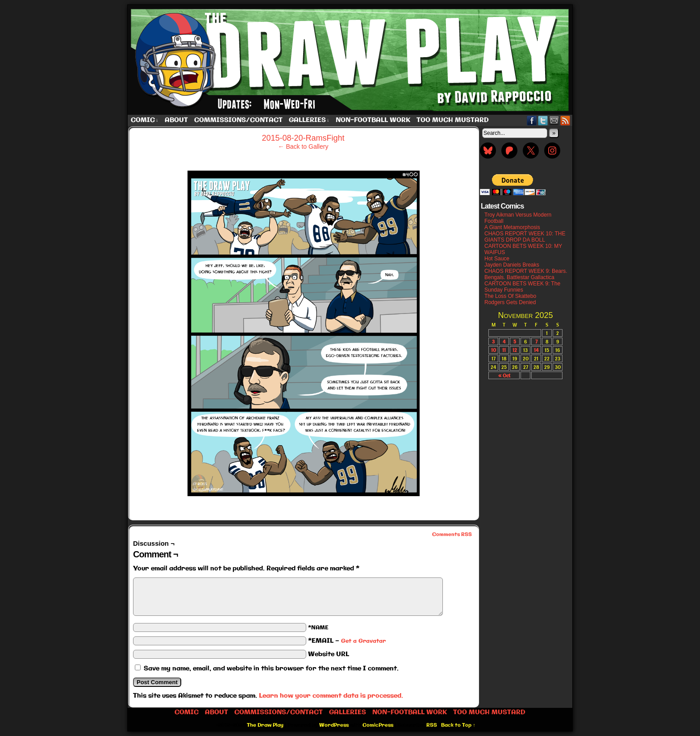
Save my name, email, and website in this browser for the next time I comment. (271, 669)
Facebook (532, 120)
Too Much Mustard (453, 120)
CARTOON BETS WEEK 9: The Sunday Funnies (522, 287)
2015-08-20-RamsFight (303, 138)
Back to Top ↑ (458, 725)
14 (536, 350)
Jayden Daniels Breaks (512, 265)
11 (504, 350)
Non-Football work (373, 120)
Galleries (309, 120)
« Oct (504, 375)
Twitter (543, 120)
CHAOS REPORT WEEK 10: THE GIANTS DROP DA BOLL (525, 237)
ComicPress (378, 725)
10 (494, 350)
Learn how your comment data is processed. (331, 696)
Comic (145, 120)
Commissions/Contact (238, 120)
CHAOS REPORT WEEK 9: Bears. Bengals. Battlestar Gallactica (526, 274)
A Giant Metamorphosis (512, 227)
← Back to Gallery (303, 146)
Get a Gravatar (363, 641)
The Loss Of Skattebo (510, 296)
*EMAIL (347, 641)
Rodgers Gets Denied (510, 302)
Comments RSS (452, 535)
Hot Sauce (497, 259)
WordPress (334, 725)
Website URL (329, 654)
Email (554, 120)
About (176, 120)
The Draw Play (351, 60)
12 (515, 350)
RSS (565, 120)
